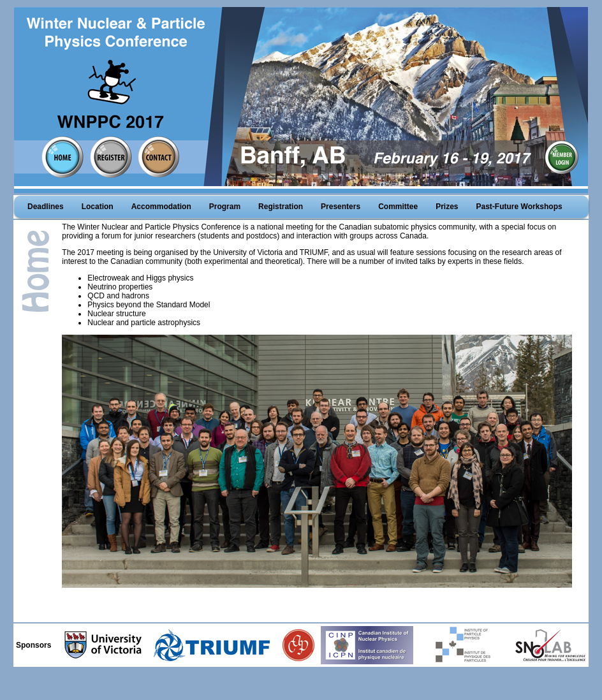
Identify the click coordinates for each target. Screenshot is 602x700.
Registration (281, 207)
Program (225, 207)
